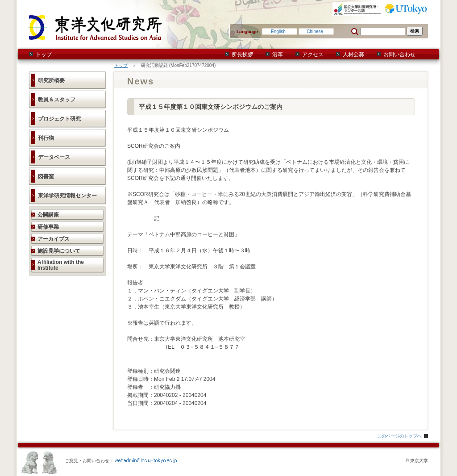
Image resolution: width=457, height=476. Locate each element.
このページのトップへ (399, 436)
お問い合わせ (399, 54)
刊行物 (46, 138)
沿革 (278, 54)
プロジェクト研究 (59, 119)
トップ (44, 54)
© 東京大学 (417, 461)
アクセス (313, 54)
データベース (54, 157)
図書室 (46, 176)
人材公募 (353, 54)
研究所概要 (51, 80)
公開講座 (48, 215)
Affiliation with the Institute (61, 265)
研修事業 (48, 227)
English (278, 31)
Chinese (315, 31)
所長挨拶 (242, 54)
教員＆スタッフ (57, 100)
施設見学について (59, 251)
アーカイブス (54, 239)
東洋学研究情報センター (67, 196)
